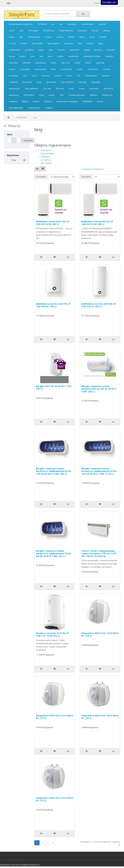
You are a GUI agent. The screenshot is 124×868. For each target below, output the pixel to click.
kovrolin (111, 50)
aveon (12, 31)
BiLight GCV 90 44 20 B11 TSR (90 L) (54, 387)
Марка (25, 101)
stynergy (83, 82)
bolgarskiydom (66, 31)
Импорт (94, 95)
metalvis (109, 56)
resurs (69, 76)
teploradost (14, 89)
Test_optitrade (31, 89)
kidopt (87, 50)
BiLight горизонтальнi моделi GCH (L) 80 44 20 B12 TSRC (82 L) (99, 389)
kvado (23, 56)
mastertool (73, 56)
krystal (12, 56)
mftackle (26, 63)
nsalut (77, 63)
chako (12, 37)
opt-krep (100, 63)
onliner (88, 63)
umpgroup (14, 95)
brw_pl (95, 31)
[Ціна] (9, 140)
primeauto (14, 76)
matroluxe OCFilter (92, 56)
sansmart (13, 82)
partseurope (41, 69)
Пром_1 (101, 101)
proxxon (45, 76)
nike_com (65, 63)
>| (53, 843)
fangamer (69, 43)
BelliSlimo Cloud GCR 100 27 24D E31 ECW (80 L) (53, 223)
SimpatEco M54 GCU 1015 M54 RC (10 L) (100, 717)
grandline (29, 50)
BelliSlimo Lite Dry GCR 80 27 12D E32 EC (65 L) (99, 305)
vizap (41, 95)
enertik (24, 43)
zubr (62, 95)
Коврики (13, 101)
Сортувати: (41, 177)
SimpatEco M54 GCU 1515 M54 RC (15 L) (54, 799)
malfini (60, 56)
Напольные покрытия (67, 101)
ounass (12, 69)
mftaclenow (41, 63)
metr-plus (13, 63)
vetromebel (29, 95)
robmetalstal (91, 76)
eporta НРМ (37, 43)
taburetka (96, 82)
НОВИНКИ (87, 101)
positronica (93, 69)
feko (80, 43)
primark (107, 69)
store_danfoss (67, 82)
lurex (50, 56)
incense (61, 50)
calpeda (106, 31)
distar (82, 37)
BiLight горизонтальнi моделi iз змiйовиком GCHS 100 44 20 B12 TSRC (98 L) (54, 471)
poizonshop (66, 69)
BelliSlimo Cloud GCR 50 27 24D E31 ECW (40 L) (97, 223)
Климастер (107, 95)
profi (34, 76)
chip (21, 37)
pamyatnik (25, 69)
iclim (51, 50)
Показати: (86, 177)
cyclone (60, 37)
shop (39, 82)
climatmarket (34, 37)
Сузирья (49, 108)
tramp (82, 89)
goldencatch (15, 50)
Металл (48, 101)
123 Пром (42, 24)
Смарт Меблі (34, 108)
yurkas (52, 95)
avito (22, 31)
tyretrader (94, 89)
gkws (101, 43)
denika (71, 37)
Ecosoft (12, 43)
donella (103, 37)
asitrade (102, 24)
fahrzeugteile (53, 43)
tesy (35, 118)
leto (41, 56)
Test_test (47, 89)
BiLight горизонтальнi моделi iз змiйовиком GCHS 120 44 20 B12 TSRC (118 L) (99, 471)
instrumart (74, 50)
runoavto (106, 76)
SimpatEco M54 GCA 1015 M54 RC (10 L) (100, 634)
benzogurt (34, 31)
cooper (48, 37)
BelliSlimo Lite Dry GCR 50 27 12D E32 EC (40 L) (53, 305)
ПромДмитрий (16, 108)
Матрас (36, 101)
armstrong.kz (88, 24)
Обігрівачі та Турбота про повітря (46, 160)
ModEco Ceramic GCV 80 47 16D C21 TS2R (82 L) (52, 634)
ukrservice (108, 89)
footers (90, 43)
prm (25, 76)
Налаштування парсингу (21, 24)
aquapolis (72, 24)
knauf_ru (99, 50)
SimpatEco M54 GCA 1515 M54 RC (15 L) (54, 717)
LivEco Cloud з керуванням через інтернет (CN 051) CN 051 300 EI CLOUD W (99, 553)
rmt (78, 76)
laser (32, 56)
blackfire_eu (49, 31)
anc (61, 24)
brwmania (82, 31)
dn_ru (92, 37)
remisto (58, 76)
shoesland (27, 82)
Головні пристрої (77, 95)
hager (41, 50)
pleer (54, 69)
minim (54, 63)
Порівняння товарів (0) (93, 169)
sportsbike (51, 82)
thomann (60, 89)
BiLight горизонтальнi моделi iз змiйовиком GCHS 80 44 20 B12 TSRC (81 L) (54, 553)
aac (53, 24)
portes (80, 69)
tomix (72, 89)
